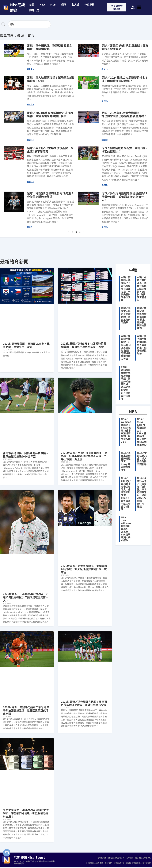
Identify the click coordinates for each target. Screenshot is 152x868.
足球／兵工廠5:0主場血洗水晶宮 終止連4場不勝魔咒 (50, 150)
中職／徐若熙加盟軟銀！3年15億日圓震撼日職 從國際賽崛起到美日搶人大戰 (126, 348)
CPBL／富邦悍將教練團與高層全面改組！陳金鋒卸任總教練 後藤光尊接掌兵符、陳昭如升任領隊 (126, 383)
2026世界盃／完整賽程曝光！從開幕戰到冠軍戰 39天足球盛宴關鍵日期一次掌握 (84, 569)
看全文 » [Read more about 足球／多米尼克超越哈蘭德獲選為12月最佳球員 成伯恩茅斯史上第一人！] (105, 227)
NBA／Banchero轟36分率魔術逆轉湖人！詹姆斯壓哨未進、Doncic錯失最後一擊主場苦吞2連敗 (126, 494)
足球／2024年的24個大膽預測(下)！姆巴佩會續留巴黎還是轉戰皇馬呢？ (124, 114)
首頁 (32, 4)
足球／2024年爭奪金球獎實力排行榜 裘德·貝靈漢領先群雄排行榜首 (51, 114)
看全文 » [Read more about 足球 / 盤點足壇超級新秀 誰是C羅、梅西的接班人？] (105, 185)
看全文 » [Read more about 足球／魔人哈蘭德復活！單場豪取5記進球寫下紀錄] (30, 104)
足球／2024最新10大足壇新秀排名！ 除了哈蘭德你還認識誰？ (125, 79)
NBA (42, 4)
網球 (64, 4)
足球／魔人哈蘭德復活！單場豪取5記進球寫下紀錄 (50, 79)
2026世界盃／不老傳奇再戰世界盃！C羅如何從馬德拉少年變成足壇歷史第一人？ (26, 597)
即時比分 (34, 10)
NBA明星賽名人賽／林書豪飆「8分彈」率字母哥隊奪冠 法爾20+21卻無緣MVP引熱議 (142, 492)
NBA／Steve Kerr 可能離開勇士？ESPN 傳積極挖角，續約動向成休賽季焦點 (142, 432)
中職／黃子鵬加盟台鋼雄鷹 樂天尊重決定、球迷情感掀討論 (142, 345)
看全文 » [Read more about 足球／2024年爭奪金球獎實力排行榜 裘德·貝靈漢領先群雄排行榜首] (30, 140)
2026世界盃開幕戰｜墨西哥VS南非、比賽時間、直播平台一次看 (26, 345)
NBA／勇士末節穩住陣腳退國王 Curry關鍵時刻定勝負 (126, 461)
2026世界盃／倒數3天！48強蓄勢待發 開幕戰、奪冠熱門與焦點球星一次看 (85, 345)
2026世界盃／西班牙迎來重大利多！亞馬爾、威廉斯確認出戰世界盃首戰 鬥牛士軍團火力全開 (84, 456)
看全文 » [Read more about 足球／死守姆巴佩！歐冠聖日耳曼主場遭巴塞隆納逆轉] (30, 69)
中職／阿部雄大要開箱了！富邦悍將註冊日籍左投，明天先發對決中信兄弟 (126, 289)
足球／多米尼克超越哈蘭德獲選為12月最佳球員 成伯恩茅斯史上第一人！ (124, 197)
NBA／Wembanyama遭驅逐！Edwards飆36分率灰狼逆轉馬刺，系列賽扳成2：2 (129, 430)
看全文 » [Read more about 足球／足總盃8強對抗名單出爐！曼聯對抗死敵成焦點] (105, 69)
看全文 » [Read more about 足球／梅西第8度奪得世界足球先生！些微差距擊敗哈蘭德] (30, 227)
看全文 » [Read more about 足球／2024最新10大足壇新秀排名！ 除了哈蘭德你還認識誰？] (105, 101)
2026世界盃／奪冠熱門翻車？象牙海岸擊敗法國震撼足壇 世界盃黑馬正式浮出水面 (26, 710)
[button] (35, 10)
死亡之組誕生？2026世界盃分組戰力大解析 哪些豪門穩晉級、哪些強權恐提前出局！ (26, 813)
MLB (53, 4)
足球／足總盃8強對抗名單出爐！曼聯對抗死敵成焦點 (125, 47)
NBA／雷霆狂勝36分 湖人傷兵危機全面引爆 (142, 458)
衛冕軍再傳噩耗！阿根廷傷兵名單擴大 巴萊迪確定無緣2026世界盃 (27, 455)
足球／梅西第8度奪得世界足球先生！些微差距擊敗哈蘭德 (50, 195)
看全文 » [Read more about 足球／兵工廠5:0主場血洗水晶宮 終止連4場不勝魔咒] (30, 182)
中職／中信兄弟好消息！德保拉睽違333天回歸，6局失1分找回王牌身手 (142, 289)
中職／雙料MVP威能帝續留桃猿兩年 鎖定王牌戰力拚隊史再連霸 (142, 318)
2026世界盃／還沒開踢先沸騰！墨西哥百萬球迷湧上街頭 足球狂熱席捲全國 (84, 703)
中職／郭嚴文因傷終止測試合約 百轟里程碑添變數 (126, 315)
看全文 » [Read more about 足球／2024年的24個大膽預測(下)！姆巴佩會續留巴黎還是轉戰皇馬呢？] (105, 140)
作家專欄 (90, 4)
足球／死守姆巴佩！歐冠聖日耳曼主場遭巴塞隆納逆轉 (50, 47)
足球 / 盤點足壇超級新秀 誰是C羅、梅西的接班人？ (125, 150)
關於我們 (108, 863)
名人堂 (75, 4)
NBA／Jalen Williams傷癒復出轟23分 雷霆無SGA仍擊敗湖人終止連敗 (126, 529)
